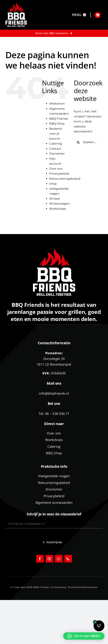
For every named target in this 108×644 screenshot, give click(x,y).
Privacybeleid (59, 174)
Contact (55, 149)
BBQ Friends (59, 119)
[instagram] (49, 559)
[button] (84, 636)
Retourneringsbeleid (65, 179)
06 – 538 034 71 (57, 414)
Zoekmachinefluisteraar (83, 587)
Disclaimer (57, 154)
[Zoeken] (78, 142)
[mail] (59, 559)
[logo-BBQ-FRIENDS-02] (16, 4)
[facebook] (40, 559)
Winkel (54, 199)
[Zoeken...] (88, 142)
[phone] (68, 559)
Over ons (56, 169)
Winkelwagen (60, 204)
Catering (56, 144)
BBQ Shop (57, 124)
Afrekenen (57, 104)
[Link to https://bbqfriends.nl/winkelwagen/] (98, 15)
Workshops (58, 209)
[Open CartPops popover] (99, 626)
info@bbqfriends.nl (54, 393)
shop (53, 184)
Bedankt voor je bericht (56, 134)
